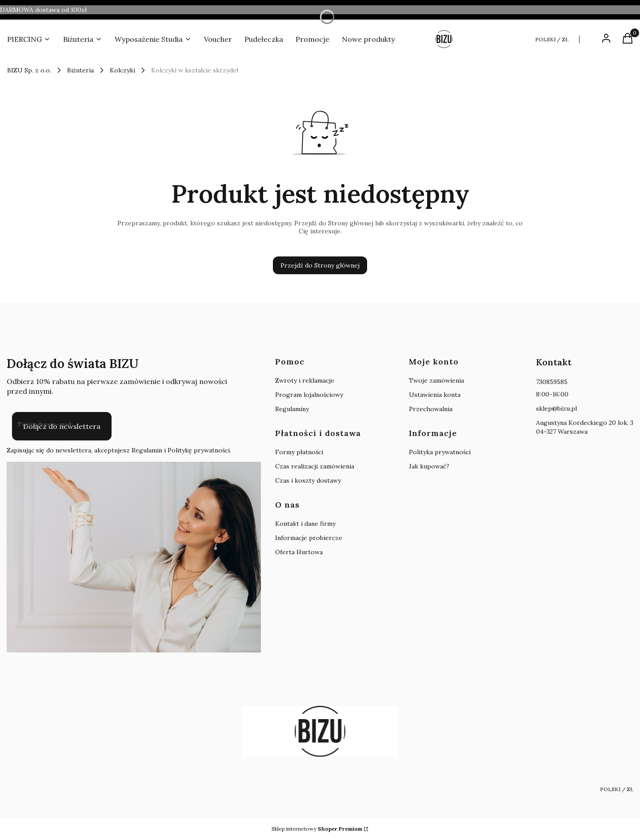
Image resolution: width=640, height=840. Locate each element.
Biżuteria (80, 70)
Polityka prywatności (440, 452)
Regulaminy (292, 409)
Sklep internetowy (317, 829)
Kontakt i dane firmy (305, 524)
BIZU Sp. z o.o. (29, 70)
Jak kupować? (429, 466)
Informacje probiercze (309, 538)
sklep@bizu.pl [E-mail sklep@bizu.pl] (556, 408)
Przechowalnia (431, 409)
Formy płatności (299, 452)
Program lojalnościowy (309, 395)
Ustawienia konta (435, 395)
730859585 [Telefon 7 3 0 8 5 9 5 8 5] (552, 382)
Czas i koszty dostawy (308, 480)
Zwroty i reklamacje (305, 380)
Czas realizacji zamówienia (315, 466)
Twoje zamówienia (436, 380)
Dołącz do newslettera (62, 426)
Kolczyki (122, 70)
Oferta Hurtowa (299, 552)
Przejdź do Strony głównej (320, 265)
